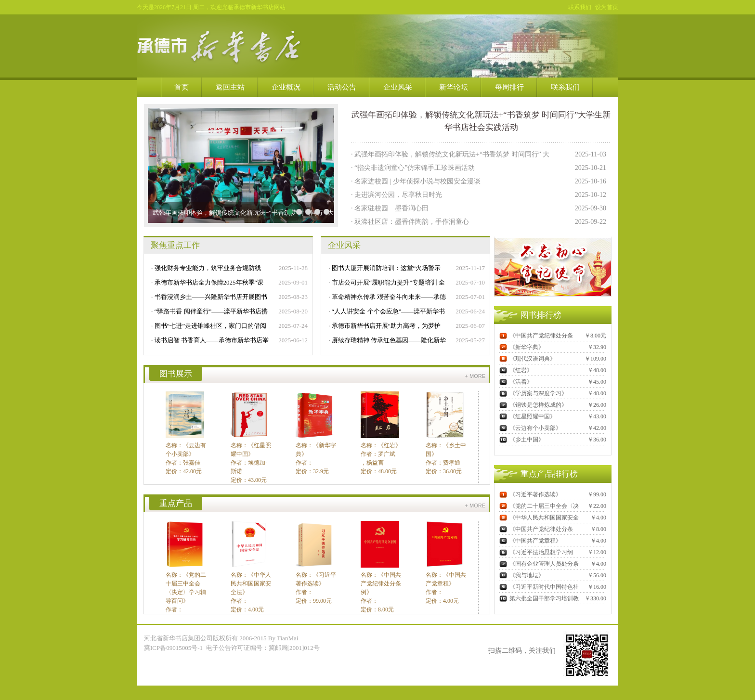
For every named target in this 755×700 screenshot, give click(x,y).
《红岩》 (516, 370)
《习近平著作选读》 (530, 494)
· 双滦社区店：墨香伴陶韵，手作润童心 (410, 222)
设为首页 (607, 7)
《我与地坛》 (522, 575)
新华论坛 (454, 87)
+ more (475, 376)
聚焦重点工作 (175, 245)
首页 (182, 87)
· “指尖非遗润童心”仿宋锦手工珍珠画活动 (413, 168)
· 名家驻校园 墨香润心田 (390, 208)
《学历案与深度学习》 (533, 393)
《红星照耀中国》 (527, 416)
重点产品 (176, 503)
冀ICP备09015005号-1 (174, 648)
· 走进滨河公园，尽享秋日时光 (397, 195)
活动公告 (342, 87)
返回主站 (230, 87)
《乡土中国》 (522, 440)
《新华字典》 (522, 347)
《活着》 (516, 382)
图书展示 (176, 374)
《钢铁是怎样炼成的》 (533, 405)
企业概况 (286, 87)
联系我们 (580, 7)
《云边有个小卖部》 (530, 428)
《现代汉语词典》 (527, 359)
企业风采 (398, 87)
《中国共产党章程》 (530, 541)
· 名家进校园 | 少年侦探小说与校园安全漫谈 (416, 181)
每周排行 (509, 87)
